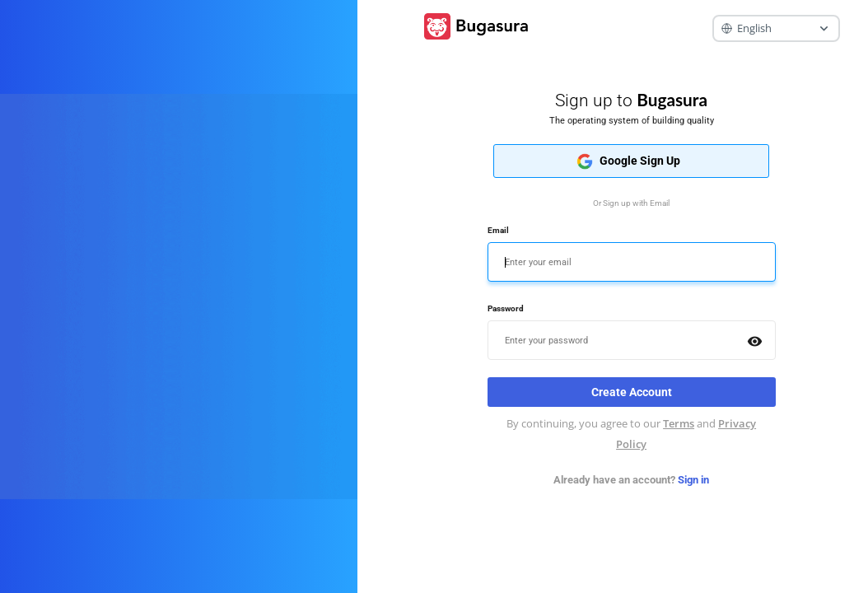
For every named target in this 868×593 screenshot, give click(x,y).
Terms (679, 423)
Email (498, 230)
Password (506, 308)
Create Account (632, 392)
